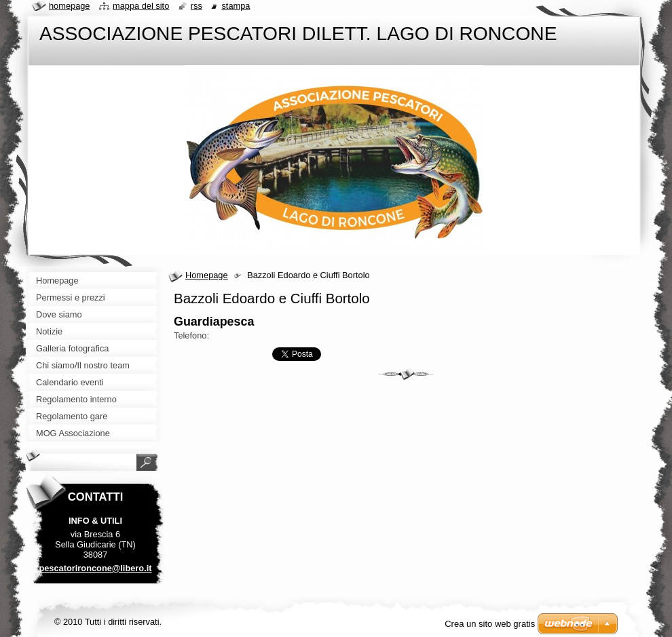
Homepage (207, 275)
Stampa (236, 6)
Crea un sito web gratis (490, 624)
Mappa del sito (141, 6)
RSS (197, 6)
